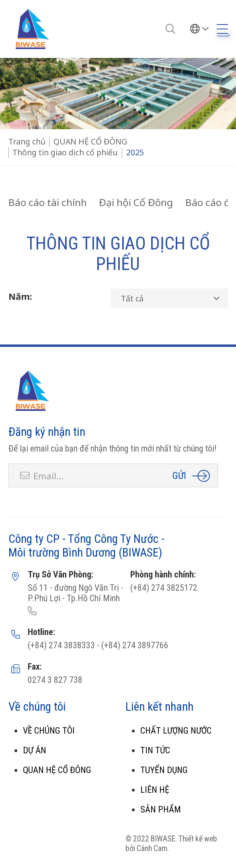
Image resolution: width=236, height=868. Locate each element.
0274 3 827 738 (55, 680)
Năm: (20, 296)
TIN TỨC (155, 750)
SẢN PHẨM (161, 809)
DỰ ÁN (35, 750)
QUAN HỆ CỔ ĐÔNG (57, 770)
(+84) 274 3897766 (134, 645)
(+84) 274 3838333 (61, 645)
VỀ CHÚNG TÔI (49, 731)
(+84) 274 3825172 (164, 588)
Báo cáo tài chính (48, 202)
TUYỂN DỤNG (164, 770)
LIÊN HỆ (155, 790)
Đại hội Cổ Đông (136, 202)
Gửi (179, 475)
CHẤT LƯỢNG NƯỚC (176, 731)
